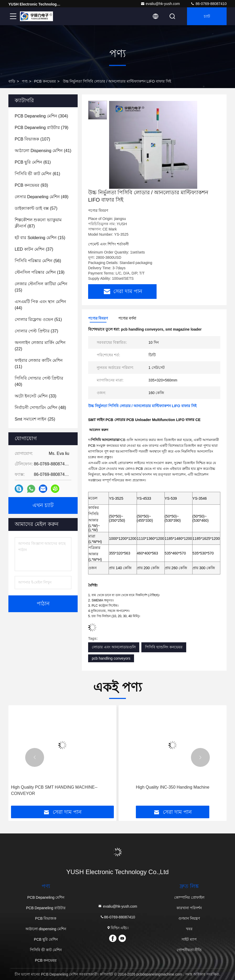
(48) (40, 408)
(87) (38, 223)
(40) (39, 381)
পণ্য (25, 81)
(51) (38, 319)
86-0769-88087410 (209, 4)
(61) (33, 162)
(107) (32, 139)
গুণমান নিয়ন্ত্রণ (189, 918)
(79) (42, 128)
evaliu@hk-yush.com (160, 4)
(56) (38, 261)
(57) (36, 208)
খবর (189, 929)
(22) (40, 346)
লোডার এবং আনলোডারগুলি (114, 647)
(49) (42, 197)
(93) (31, 185)
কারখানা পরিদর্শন (189, 908)
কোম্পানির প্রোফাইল (189, 897)
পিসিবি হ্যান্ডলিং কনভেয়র (164, 647)
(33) (36, 396)
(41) (43, 151)
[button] (35, 757)
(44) (40, 305)
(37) (34, 249)
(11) (39, 364)
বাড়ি (12, 81)
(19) (40, 272)
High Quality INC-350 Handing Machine (173, 787)
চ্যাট (207, 16)
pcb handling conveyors (111, 658)
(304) (41, 116)
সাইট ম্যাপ (189, 939)
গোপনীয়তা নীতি (189, 950)
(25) (35, 419)
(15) (40, 238)
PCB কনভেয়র (45, 81)
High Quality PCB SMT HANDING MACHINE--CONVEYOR (54, 790)
